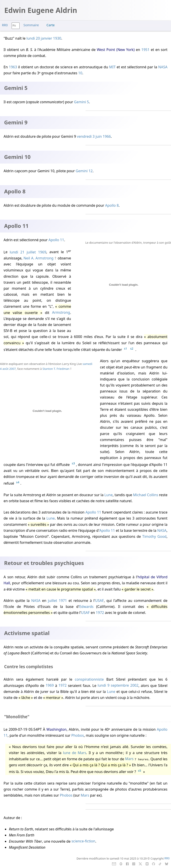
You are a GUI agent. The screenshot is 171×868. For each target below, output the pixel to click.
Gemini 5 (81, 102)
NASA (163, 67)
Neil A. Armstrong (38, 258)
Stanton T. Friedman (56, 369)
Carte (51, 25)
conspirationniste (89, 679)
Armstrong (61, 313)
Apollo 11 (56, 240)
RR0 (5, 25)
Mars (129, 759)
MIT (112, 67)
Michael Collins (146, 495)
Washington (57, 729)
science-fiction (83, 841)
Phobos (77, 735)
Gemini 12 (84, 171)
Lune (109, 495)
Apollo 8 (112, 205)
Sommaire (31, 25)
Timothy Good (154, 536)
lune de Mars (75, 753)
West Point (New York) (116, 50)
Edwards (86, 607)
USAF (99, 601)
